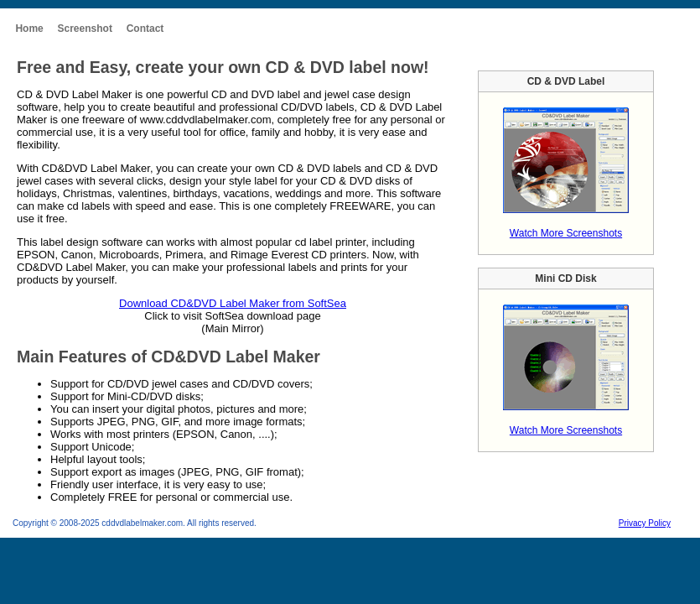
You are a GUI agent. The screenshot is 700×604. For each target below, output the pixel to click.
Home (29, 29)
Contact (145, 29)
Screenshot (85, 29)
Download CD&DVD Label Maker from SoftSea (233, 303)
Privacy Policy (645, 523)
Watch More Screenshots (566, 233)
